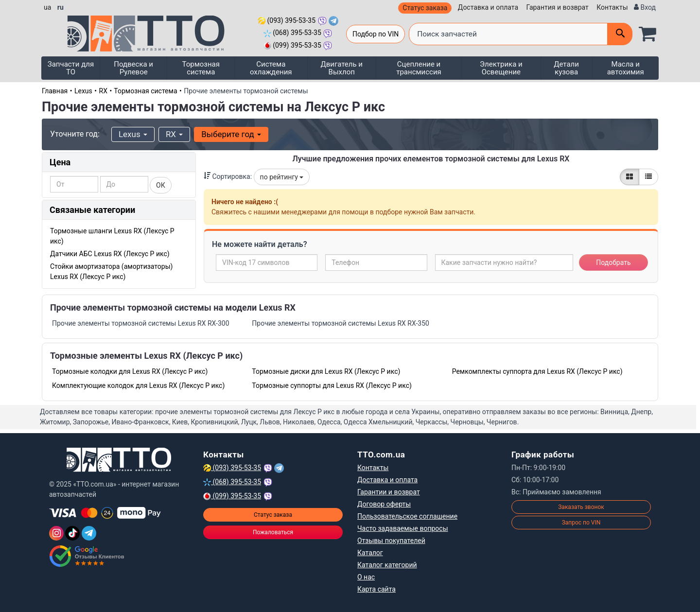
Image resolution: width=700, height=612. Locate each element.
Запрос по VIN (581, 523)
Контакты (612, 7)
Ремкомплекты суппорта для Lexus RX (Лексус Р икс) (537, 371)
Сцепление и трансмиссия (419, 68)
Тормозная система (201, 68)
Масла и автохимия (626, 68)
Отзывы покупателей (391, 541)
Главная (55, 91)
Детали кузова (566, 68)
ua (47, 7)
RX (103, 91)
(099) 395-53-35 (292, 45)
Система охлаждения (271, 68)
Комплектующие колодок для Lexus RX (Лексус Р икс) (138, 385)
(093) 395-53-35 (287, 20)
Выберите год (231, 134)
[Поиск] (620, 34)
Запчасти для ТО (71, 68)
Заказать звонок (581, 507)
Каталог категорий (387, 565)
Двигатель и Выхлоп (341, 68)
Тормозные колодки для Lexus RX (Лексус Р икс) (130, 371)
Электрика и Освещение (501, 68)
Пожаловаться (273, 532)
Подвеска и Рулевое (133, 68)
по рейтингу (282, 177)
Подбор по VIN (376, 34)
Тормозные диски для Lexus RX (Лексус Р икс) (326, 371)
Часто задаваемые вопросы (403, 528)
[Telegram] (89, 533)
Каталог (370, 553)
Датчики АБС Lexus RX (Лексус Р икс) (110, 254)
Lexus (83, 91)
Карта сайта (376, 589)
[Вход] (645, 8)
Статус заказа (425, 8)
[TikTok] (72, 533)
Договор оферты (384, 504)
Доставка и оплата (488, 7)
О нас (366, 577)
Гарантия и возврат (558, 7)
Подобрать (613, 262)
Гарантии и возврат (389, 492)
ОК (161, 185)
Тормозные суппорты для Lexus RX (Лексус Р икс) (332, 385)
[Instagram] (56, 533)
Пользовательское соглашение (407, 516)
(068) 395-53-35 (292, 33)
